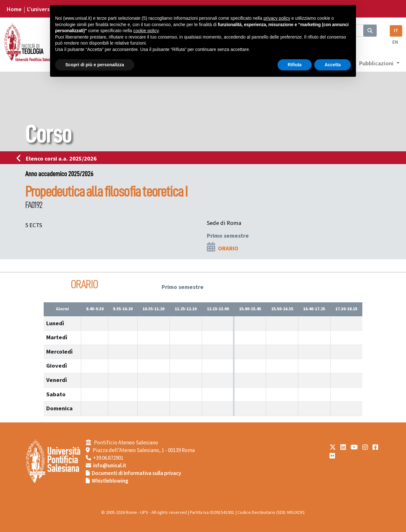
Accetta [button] (333, 65)
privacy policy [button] (277, 18)
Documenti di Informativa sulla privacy (136, 473)
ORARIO (228, 248)
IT (396, 31)
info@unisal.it (110, 466)
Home (14, 9)
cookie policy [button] (146, 31)
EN (395, 42)
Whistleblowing (110, 481)
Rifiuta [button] (295, 65)
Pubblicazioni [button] (377, 63)
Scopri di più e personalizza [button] (95, 65)
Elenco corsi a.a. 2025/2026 (58, 159)
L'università (42, 9)
